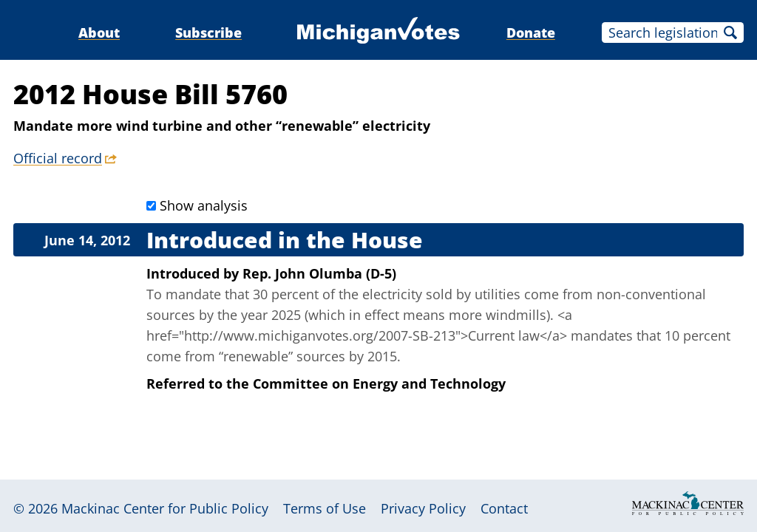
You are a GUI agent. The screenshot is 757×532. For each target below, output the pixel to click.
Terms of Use (325, 508)
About (99, 33)
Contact (504, 508)
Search (730, 33)
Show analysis (204, 205)
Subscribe (208, 33)
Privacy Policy (423, 508)
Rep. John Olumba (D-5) (319, 273)
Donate (531, 33)
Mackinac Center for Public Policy (165, 508)
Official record (58, 158)
